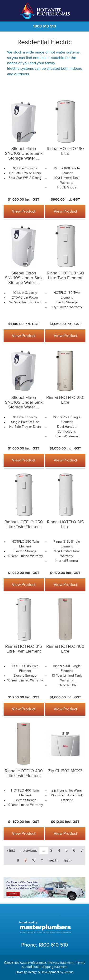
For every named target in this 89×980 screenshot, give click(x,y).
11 (42, 860)
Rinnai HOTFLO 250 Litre (65, 400)
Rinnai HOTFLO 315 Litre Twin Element (24, 649)
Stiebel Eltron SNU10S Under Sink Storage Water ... (24, 153)
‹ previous (29, 851)
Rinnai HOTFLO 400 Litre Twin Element (24, 773)
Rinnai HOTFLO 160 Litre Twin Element (65, 276)
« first (11, 851)
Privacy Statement (61, 963)
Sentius (69, 972)
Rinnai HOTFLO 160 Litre (65, 151)
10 (34, 860)
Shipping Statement (54, 967)
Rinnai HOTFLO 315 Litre (65, 524)
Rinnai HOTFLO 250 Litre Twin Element (24, 524)
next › (54, 860)
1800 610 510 (45, 26)
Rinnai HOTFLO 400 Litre (65, 649)
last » (68, 860)
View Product (24, 211)
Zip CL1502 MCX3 (65, 771)
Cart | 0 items (80, 11)
